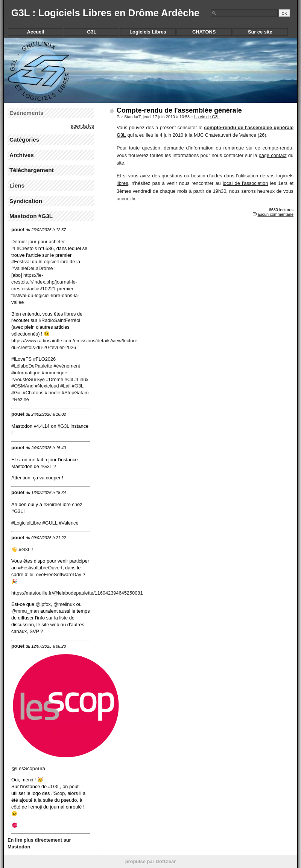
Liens (17, 185)
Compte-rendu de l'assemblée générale (179, 110)
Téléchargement (32, 170)
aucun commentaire (275, 214)
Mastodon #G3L (31, 216)
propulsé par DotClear (150, 861)
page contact (273, 155)
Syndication (26, 201)
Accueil (36, 32)
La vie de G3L (207, 117)
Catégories (24, 140)
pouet (18, 230)
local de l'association (245, 183)
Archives (22, 155)
